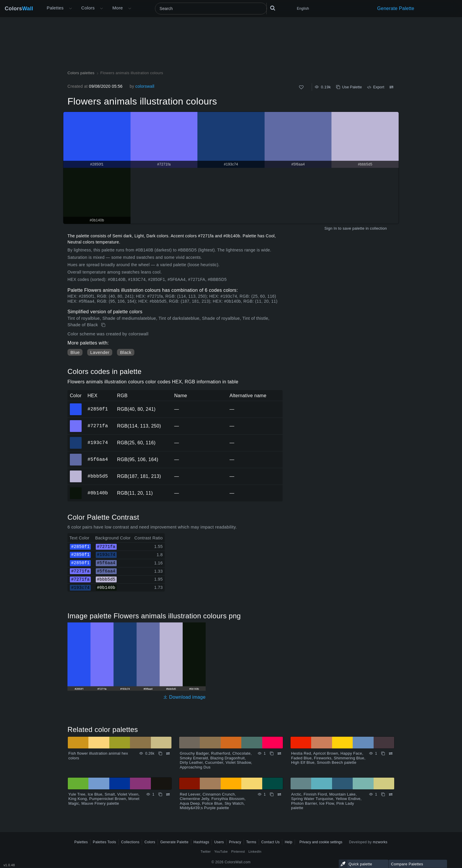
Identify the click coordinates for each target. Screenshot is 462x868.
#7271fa (98, 426)
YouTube (221, 852)
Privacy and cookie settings (321, 842)
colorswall (145, 86)
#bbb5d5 (98, 476)
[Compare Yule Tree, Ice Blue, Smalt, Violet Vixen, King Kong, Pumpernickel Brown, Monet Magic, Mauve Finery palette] (168, 794)
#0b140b (98, 493)
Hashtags (201, 842)
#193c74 (98, 443)
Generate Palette (396, 8)
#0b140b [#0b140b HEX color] (76, 489)
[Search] (211, 9)
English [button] (303, 9)
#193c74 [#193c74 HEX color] (76, 439)
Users (219, 842)
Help (288, 842)
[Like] (301, 87)
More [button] (118, 8)
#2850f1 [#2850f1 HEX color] (76, 405)
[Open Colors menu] (101, 9)
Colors (19, 9)
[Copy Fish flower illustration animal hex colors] (160, 753)
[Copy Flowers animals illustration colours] (104, 325)
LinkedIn (255, 852)
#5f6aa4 (98, 459)
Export (376, 87)
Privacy (235, 842)
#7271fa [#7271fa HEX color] (76, 422)
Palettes (55, 8)
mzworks (380, 842)
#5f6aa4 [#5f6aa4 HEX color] (76, 455)
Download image (184, 697)
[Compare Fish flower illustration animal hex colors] (168, 753)
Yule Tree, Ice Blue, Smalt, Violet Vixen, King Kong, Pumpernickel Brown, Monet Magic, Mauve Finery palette (104, 799)
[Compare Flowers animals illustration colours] (391, 87)
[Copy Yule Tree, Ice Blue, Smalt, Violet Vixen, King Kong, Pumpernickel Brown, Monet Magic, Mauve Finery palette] (160, 794)
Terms (251, 842)
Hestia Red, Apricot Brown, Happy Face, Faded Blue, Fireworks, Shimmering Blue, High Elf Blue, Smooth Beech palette (328, 758)
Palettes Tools (104, 842)
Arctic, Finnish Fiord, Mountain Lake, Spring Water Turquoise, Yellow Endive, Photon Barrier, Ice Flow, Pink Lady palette (326, 801)
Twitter (206, 852)
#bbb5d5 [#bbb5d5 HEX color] (76, 472)
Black (126, 352)
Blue (75, 352)
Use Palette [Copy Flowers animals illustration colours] (349, 87)
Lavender (100, 352)
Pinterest (238, 852)
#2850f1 (98, 409)
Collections (130, 842)
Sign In (331, 228)
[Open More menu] (70, 9)
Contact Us (271, 842)
